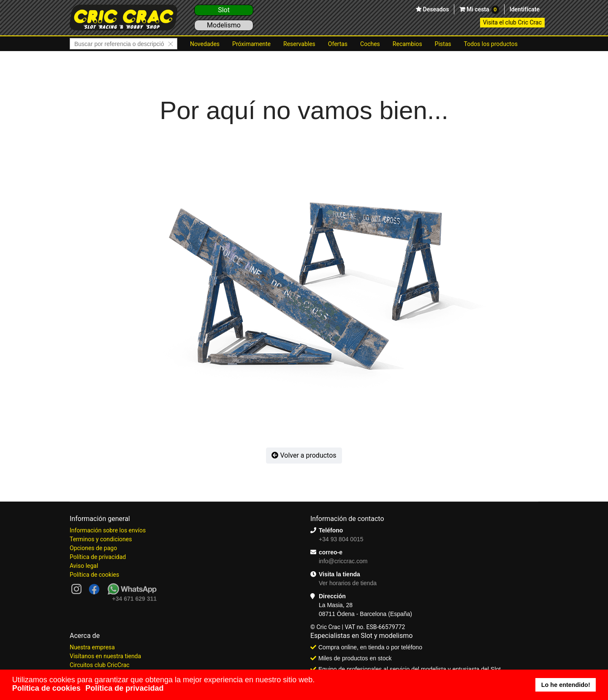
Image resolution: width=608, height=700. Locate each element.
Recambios (407, 44)
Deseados (435, 9)
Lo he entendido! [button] (566, 685)
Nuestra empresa (92, 647)
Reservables (299, 44)
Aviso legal (84, 566)
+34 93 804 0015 (341, 539)
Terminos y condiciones (101, 539)
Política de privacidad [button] (124, 688)
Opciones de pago (93, 548)
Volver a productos (304, 455)
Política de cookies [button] (46, 688)
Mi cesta (482, 10)
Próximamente (251, 44)
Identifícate (525, 9)
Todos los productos (491, 44)
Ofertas (338, 44)
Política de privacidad (98, 557)
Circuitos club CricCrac (100, 665)
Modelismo (224, 25)
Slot (224, 10)
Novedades (205, 44)
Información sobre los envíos (108, 530)
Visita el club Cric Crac (512, 22)
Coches (370, 44)
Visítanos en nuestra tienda (105, 656)
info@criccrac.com (343, 561)
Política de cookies (94, 575)
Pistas (443, 44)
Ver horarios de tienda (348, 583)
